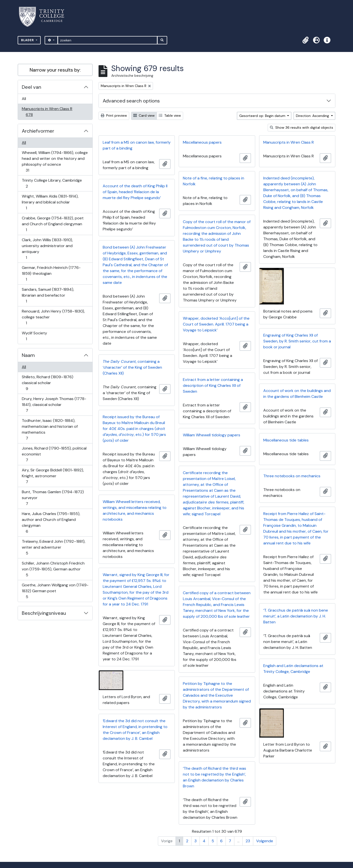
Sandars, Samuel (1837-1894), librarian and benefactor (48, 295)
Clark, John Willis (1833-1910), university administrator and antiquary (47, 249)
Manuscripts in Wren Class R (47, 112)
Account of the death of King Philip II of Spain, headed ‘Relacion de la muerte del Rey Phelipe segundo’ (135, 192)
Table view (170, 115)
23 (248, 841)
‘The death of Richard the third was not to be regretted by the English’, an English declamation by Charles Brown (214, 777)
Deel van (32, 87)
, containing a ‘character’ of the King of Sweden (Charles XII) (132, 367)
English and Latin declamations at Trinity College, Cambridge (293, 669)
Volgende (265, 841)
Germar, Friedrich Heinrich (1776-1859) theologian (51, 273)
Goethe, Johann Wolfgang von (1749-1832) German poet (55, 591)
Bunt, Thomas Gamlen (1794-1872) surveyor (53, 498)
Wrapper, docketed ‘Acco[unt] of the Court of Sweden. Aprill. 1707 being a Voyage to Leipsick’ (216, 324)
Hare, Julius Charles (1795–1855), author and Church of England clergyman (51, 522)
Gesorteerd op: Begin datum (263, 116)
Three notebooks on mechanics (292, 476)
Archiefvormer (38, 131)
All (24, 99)
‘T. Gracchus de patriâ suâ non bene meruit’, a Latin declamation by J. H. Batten (296, 616)
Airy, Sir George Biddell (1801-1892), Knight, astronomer (53, 476)
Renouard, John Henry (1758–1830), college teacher (53, 317)
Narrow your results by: (55, 70)
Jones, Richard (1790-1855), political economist (54, 454)
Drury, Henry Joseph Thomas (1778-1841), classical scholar (54, 405)
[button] (305, 40)
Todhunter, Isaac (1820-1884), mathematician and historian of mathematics (50, 429)
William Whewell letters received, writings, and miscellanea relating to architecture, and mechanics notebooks (135, 510)
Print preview (114, 115)
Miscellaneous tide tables (286, 440)
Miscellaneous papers (202, 142)
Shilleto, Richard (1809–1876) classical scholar (47, 383)
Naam (28, 355)
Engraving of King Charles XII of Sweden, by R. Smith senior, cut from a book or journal (297, 341)
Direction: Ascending (313, 116)
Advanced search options (131, 101)
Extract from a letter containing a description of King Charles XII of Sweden (213, 385)
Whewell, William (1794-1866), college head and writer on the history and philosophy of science (55, 161)
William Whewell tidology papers (212, 435)
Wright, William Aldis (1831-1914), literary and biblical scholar (50, 202)
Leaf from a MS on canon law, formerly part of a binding (137, 145)
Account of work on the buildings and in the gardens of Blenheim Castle (297, 394)
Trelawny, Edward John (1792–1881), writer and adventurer (53, 547)
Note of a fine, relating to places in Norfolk (214, 181)
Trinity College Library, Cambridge (52, 183)
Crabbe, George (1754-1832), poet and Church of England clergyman (53, 224)
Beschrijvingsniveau (44, 613)
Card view (144, 115)
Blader (28, 40)
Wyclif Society (34, 336)
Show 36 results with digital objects (302, 127)
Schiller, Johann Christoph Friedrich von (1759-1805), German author (53, 569)
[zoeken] (107, 40)
